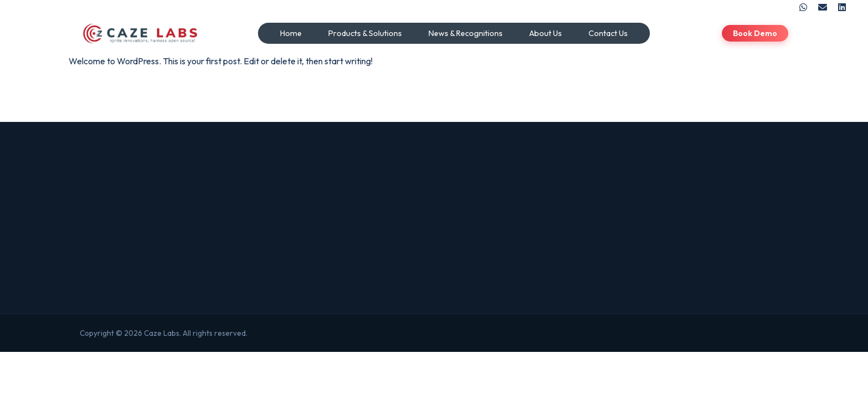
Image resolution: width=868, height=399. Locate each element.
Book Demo (755, 33)
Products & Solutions (365, 33)
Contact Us (608, 33)
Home (291, 33)
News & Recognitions (466, 33)
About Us (546, 33)
